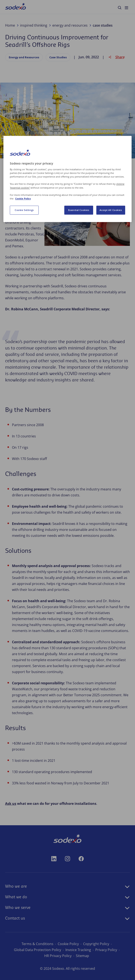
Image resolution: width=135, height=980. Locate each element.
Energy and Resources (24, 57)
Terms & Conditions (37, 944)
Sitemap (82, 956)
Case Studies (58, 57)
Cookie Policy (68, 944)
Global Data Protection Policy (37, 950)
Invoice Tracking (78, 950)
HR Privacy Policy (58, 956)
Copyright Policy (96, 944)
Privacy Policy (106, 950)
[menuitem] (15, 7)
